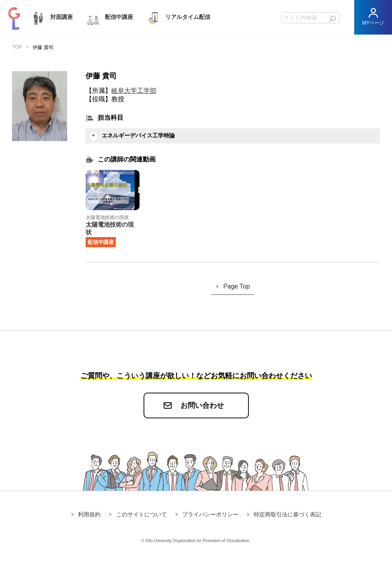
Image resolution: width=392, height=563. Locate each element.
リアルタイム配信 (178, 17)
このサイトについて (142, 514)
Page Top (237, 286)
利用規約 (89, 514)
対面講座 (51, 17)
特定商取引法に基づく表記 (287, 514)
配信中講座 (109, 17)
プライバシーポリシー (210, 514)
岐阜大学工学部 (134, 91)
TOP (17, 47)
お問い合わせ (202, 405)
